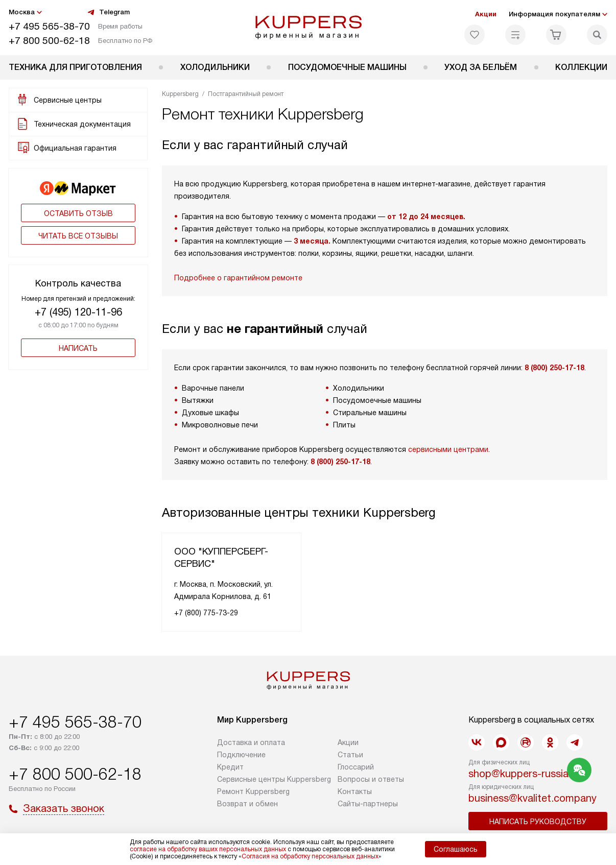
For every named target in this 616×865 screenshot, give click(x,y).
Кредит (230, 767)
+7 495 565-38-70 (49, 26)
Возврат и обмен (247, 804)
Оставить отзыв (78, 213)
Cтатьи (350, 755)
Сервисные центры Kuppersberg (274, 779)
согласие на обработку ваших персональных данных (208, 849)
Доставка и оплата (251, 742)
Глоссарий (356, 767)
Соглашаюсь (456, 849)
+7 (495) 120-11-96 (78, 312)
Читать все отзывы (78, 236)
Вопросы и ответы (371, 779)
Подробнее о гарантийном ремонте (238, 278)
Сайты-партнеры (368, 804)
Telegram (108, 12)
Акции (486, 14)
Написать (78, 348)
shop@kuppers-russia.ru (524, 774)
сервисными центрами (448, 449)
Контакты (355, 791)
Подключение (241, 755)
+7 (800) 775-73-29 (206, 613)
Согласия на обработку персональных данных (310, 856)
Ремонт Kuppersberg (253, 791)
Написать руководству (538, 822)
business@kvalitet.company (532, 798)
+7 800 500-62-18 (49, 41)
